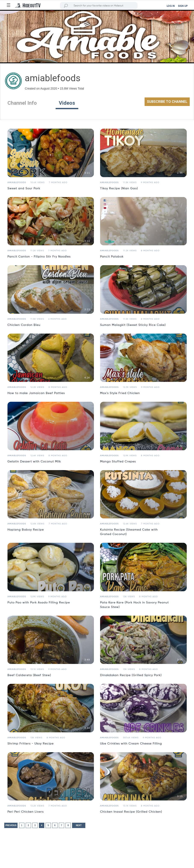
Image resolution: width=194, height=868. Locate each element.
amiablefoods (17, 182)
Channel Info (22, 103)
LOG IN (171, 6)
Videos (67, 103)
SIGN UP (183, 6)
